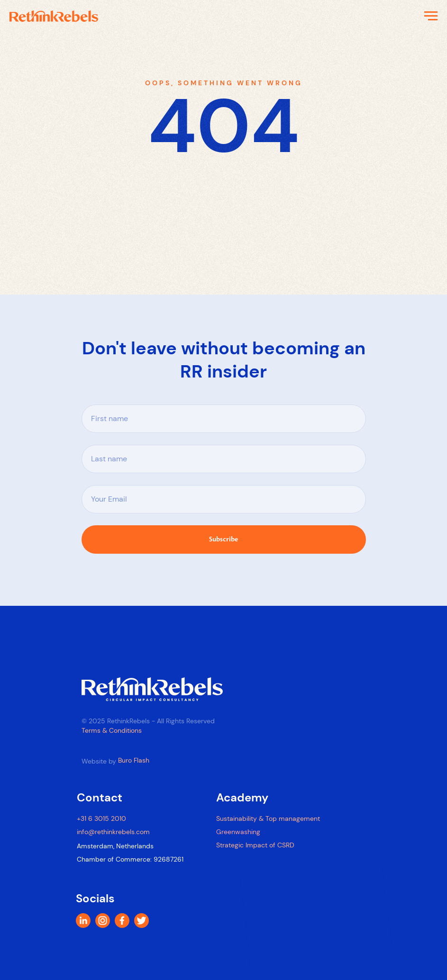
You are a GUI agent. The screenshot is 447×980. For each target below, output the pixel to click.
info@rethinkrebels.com (113, 832)
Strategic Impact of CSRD (255, 845)
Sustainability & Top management (268, 818)
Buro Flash (134, 760)
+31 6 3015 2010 (101, 818)
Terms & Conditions (112, 730)
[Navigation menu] (431, 16)
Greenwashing (238, 832)
